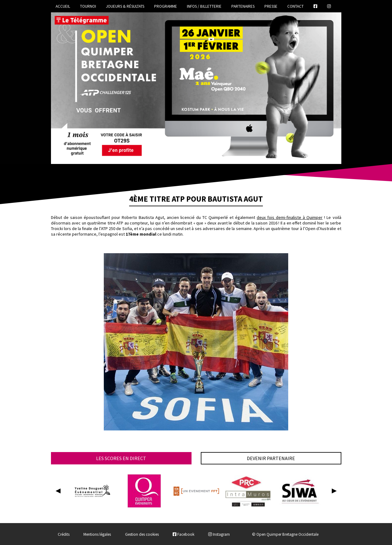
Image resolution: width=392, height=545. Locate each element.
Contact (295, 6)
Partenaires (243, 6)
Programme (166, 6)
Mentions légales (97, 534)
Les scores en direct (121, 458)
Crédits (64, 534)
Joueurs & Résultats (125, 6)
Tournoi (88, 6)
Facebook (183, 534)
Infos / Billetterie (204, 6)
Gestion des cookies (142, 534)
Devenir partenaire (271, 458)
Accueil (63, 6)
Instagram (219, 534)
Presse (271, 6)
